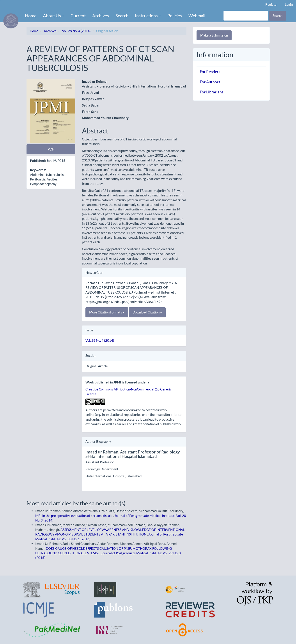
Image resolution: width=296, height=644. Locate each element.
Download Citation (147, 312)
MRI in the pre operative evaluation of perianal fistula (74, 516)
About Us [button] (53, 16)
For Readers (210, 72)
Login (289, 4)
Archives (101, 16)
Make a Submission (214, 35)
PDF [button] (51, 149)
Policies (175, 16)
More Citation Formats (107, 312)
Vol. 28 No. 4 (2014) (76, 31)
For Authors (210, 82)
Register (272, 4)
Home (31, 16)
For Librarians (212, 92)
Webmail (197, 16)
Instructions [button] (148, 16)
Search (122, 16)
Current (78, 16)
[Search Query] (246, 16)
